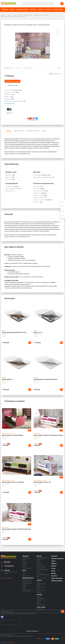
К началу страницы (32, 631)
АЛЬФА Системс (11, 643)
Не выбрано (7, 563)
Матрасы (4, 331)
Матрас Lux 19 (38, 332)
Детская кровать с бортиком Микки (13, 435)
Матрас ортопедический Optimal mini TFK (14, 332)
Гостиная (48, 10)
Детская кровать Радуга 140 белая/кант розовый (48, 435)
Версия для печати (56, 74)
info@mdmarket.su (8, 578)
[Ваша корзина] (63, 202)
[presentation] (11, 622)
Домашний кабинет (22, 10)
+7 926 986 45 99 (9, 566)
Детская (33, 10)
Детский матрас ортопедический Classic (46, 379)
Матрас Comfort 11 (8, 379)
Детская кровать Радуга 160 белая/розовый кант (17, 529)
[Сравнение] (63, 211)
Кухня (12, 10)
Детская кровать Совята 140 (42, 482)
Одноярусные (37, 433)
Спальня (41, 10)
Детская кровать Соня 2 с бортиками (13, 482)
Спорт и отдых (58, 10)
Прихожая (5, 10)
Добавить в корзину (12, 81)
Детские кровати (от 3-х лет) (8, 433)
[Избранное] (63, 207)
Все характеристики (10, 103)
